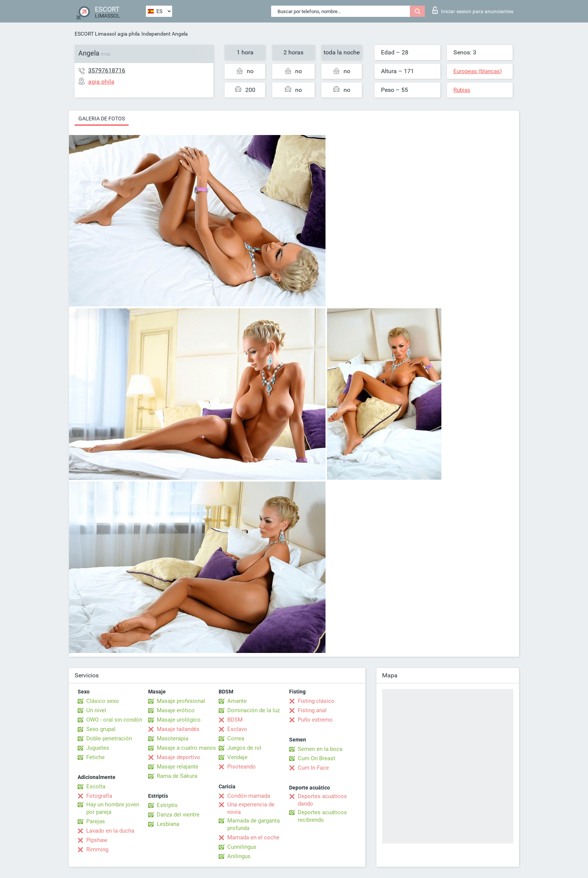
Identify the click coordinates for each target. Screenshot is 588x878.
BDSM (235, 720)
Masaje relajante (178, 767)
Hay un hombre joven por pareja (113, 808)
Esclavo (237, 729)
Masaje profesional (181, 701)
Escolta (96, 786)
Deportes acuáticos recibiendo (322, 816)
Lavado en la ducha (110, 831)
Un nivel (96, 710)
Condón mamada (249, 796)
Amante (237, 701)
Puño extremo (315, 720)
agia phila (129, 34)
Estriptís (167, 805)
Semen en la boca (320, 749)
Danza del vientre (178, 815)
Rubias (462, 90)
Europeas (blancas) (478, 71)
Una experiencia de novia (251, 808)
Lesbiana (168, 824)
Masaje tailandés (178, 729)
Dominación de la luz (253, 710)
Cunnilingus (242, 847)
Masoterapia (172, 738)
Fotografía (99, 796)
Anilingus (239, 856)
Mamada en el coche (253, 837)
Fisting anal (312, 710)
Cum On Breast (316, 758)
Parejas (96, 821)
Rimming (97, 849)
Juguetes (98, 748)
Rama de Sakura (177, 776)
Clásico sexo (103, 701)
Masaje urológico (179, 720)
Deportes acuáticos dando (322, 800)
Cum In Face (313, 768)
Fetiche (95, 757)
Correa (236, 738)
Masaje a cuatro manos (186, 748)
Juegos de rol (244, 748)
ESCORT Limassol (95, 34)
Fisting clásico (316, 701)
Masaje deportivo (178, 757)
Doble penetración (109, 738)
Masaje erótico (176, 710)
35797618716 (107, 70)
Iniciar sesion (473, 10)
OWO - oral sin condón (114, 720)
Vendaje (237, 757)
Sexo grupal (101, 729)
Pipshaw (97, 840)
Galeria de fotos (102, 119)
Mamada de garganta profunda (253, 824)
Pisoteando (241, 767)
